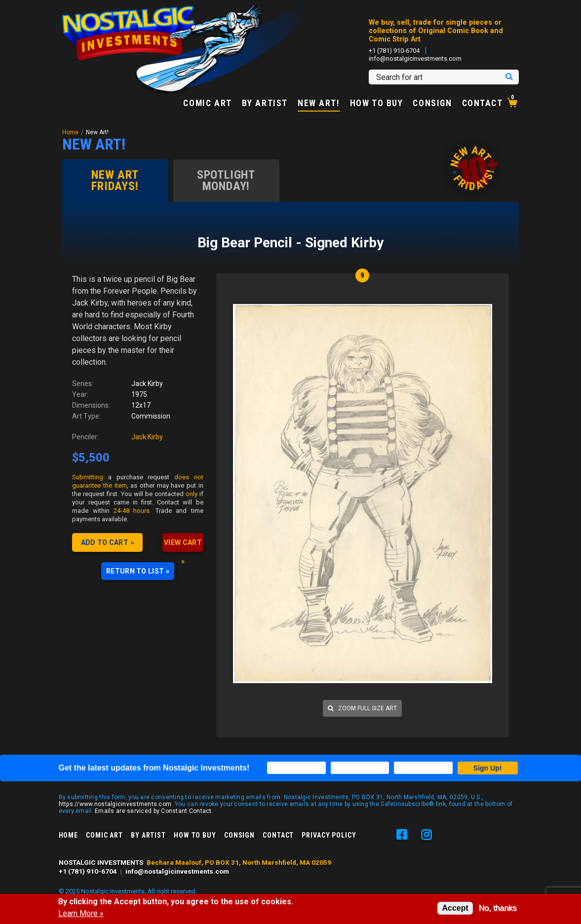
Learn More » (81, 914)
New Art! (319, 104)
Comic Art (207, 104)
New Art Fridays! (115, 180)
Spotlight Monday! (226, 180)
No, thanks (498, 908)
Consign (432, 104)
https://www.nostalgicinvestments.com (115, 804)
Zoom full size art (362, 708)
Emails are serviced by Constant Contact (153, 811)
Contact (483, 104)
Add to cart (105, 542)
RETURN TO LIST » (138, 571)
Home (70, 132)
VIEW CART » (183, 545)
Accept (455, 908)
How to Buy (377, 104)
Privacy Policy (329, 835)
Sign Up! (488, 768)
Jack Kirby (147, 437)
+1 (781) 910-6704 (394, 51)
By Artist (265, 104)
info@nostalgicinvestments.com (415, 58)
